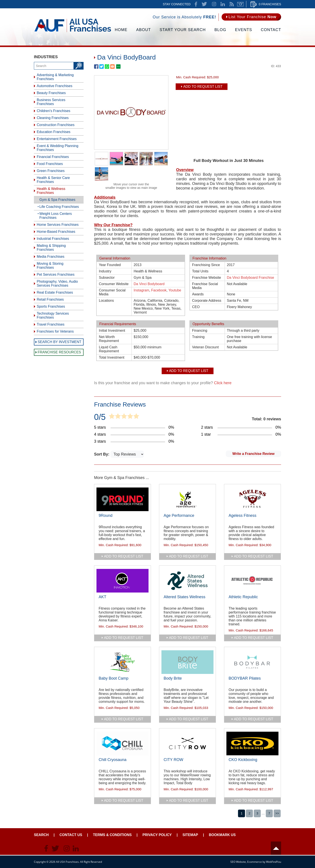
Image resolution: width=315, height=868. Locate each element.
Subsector (107, 278)
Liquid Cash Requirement (109, 349)
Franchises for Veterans (55, 331)
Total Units (200, 271)
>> (277, 813)
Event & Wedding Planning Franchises (58, 148)
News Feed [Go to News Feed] (232, 4)
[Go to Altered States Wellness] (187, 581)
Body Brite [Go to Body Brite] (173, 678)
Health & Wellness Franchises (51, 191)
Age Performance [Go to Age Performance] (179, 516)
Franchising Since (206, 265)
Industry (105, 271)
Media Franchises (51, 257)
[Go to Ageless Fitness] (252, 499)
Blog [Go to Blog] (220, 30)
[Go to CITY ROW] (187, 743)
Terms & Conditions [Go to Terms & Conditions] (112, 835)
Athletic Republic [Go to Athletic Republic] (243, 597)
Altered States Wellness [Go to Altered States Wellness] (185, 597)
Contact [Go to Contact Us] (271, 30)
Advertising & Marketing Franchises (55, 77)
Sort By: (102, 454)
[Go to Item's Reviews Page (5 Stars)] (134, 428)
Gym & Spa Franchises (57, 200)
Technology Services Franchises (53, 315)
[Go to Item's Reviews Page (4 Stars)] (134, 435)
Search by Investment (59, 342)
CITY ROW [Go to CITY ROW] (173, 760)
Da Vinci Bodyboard (149, 284)
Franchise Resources (59, 352)
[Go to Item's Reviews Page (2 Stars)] (241, 428)
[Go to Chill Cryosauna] (122, 743)
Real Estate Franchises (55, 292)
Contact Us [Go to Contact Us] (71, 835)
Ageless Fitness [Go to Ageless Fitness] (242, 516)
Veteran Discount (205, 347)
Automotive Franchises (55, 86)
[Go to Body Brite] (187, 662)
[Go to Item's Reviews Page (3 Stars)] (134, 442)
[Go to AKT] (122, 581)
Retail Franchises (50, 299)
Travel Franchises (51, 324)
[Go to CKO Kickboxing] (252, 743)
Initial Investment (112, 331)
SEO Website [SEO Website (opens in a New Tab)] (238, 862)
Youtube (175, 290)
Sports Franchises (51, 306)
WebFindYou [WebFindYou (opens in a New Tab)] (274, 862)
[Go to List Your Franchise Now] (251, 17)
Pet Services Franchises (56, 274)
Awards (198, 294)
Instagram (141, 290)
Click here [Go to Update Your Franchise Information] (223, 383)
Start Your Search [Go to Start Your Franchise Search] (183, 30)
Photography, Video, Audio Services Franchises (57, 283)
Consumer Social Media (112, 292)
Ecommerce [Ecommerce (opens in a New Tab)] (255, 862)
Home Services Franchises (58, 225)
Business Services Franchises (51, 102)
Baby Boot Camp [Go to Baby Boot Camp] (114, 678)
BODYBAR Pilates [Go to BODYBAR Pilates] (245, 678)
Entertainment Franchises (57, 139)
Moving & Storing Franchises (50, 266)
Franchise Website (206, 278)
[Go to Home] (73, 32)
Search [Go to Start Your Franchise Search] (41, 835)
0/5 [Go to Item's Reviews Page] (100, 417)
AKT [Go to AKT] (102, 597)
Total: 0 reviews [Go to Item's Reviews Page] (266, 419)
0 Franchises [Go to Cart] (270, 4)
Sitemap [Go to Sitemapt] (190, 835)
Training (198, 337)
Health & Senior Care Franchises (53, 180)
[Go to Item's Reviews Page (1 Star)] (241, 435)
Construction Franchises (56, 125)
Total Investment (112, 357)
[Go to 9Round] (122, 499)
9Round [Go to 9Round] (106, 516)
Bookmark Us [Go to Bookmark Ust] (222, 835)
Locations (106, 301)
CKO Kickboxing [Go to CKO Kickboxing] (243, 760)
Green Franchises (51, 171)
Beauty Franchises (51, 93)
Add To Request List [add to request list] (203, 87)
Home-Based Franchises (56, 232)
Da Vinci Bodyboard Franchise (250, 278)
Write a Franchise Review (253, 454)
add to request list (124, 556)
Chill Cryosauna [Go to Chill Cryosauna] (113, 760)
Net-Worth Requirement (109, 339)
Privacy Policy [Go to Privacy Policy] (157, 835)
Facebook (159, 290)
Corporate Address (207, 301)
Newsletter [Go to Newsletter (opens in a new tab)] (240, 4)
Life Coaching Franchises (59, 207)
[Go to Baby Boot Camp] (122, 662)
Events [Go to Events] (243, 30)
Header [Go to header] (276, 848)
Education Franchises (54, 132)
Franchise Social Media (205, 286)
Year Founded (110, 265)
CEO (196, 307)
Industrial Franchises (53, 239)
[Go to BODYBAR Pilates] (252, 662)
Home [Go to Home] (121, 30)
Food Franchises (50, 164)
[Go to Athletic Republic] (252, 581)
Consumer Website (114, 284)
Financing (200, 331)
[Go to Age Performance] (187, 499)
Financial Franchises (53, 157)
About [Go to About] (144, 30)
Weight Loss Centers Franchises (56, 216)
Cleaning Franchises (53, 118)
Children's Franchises (53, 111)
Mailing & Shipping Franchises (51, 248)
